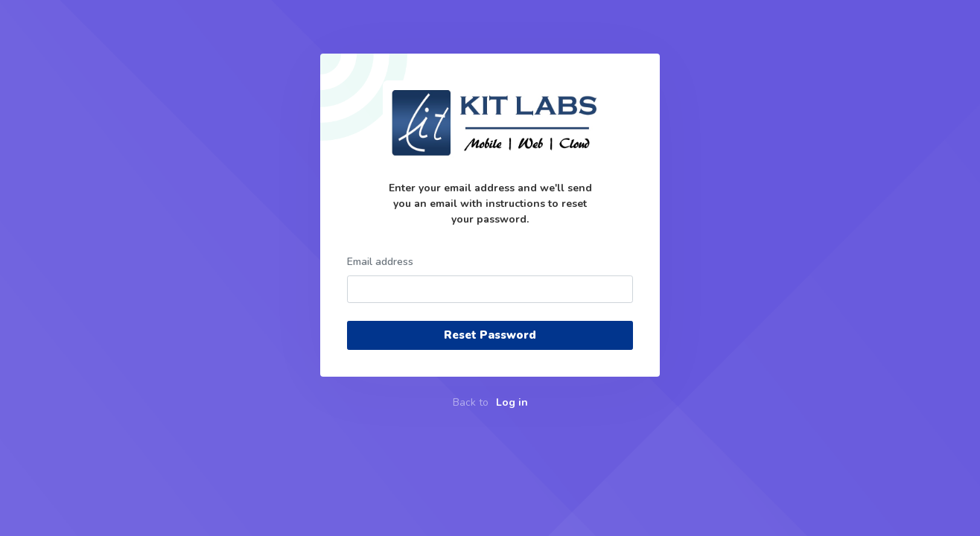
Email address (380, 262)
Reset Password (490, 335)
